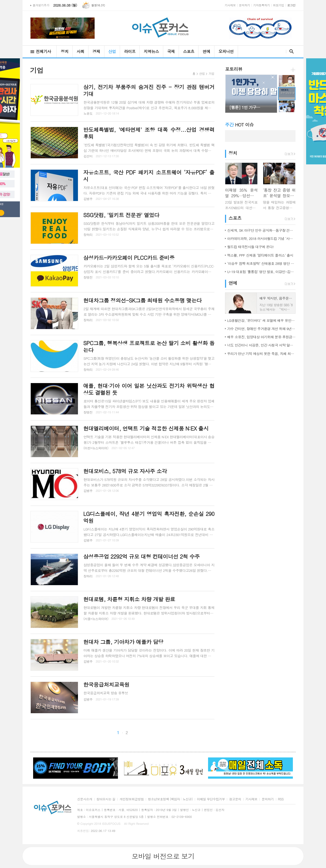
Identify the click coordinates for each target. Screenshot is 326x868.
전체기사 (43, 51)
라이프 (130, 51)
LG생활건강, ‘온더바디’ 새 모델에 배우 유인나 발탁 (261, 320)
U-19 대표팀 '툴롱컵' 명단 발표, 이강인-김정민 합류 (261, 272)
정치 (65, 51)
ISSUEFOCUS (111, 824)
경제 (96, 51)
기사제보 (230, 5)
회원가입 (279, 5)
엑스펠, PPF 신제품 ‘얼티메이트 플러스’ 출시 (260, 255)
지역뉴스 (151, 51)
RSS (281, 799)
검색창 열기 (290, 51)
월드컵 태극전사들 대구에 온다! (250, 247)
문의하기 (244, 5)
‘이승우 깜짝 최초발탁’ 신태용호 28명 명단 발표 (261, 263)
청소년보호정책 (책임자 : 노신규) (170, 799)
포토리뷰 (234, 69)
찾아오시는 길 (106, 799)
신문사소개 (85, 799)
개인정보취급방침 (132, 799)
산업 (112, 51)
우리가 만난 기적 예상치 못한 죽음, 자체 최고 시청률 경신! (261, 354)
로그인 (291, 5)
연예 (206, 51)
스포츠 (189, 51)
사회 (80, 51)
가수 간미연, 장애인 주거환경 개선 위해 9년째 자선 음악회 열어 (261, 329)
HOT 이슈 (239, 125)
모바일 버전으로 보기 (163, 856)
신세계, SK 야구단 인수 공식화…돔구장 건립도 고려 (261, 230)
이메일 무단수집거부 (211, 799)
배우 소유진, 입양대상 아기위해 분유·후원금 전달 (261, 337)
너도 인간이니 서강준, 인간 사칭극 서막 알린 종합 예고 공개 (261, 345)
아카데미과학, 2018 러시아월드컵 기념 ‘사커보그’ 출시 (261, 238)
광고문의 (235, 799)
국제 (171, 51)
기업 (211, 74)
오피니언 (226, 51)
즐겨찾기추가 (41, 5)
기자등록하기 (261, 5)
